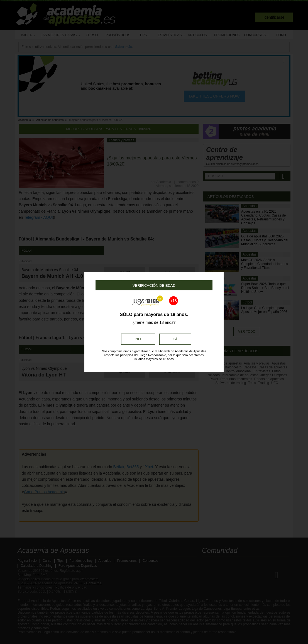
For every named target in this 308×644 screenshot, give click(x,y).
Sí (175, 339)
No (138, 339)
